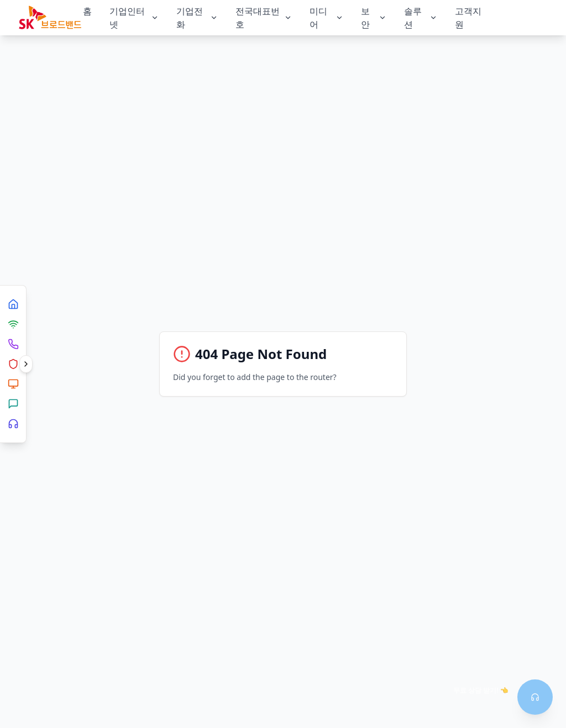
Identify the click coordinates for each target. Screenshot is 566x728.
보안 (374, 18)
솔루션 (421, 18)
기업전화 (197, 18)
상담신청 (517, 17)
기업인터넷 (134, 18)
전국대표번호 (264, 18)
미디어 (326, 18)
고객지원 (468, 18)
